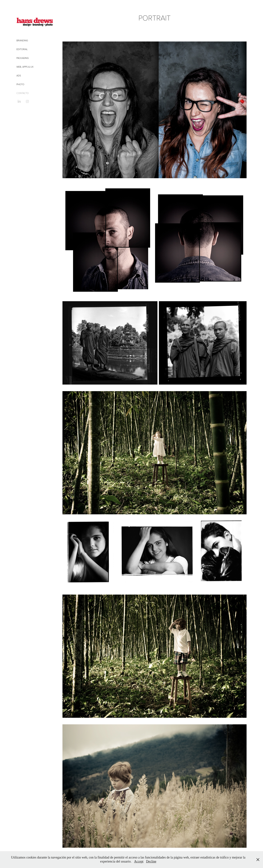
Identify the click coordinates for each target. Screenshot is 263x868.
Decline (151, 861)
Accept (139, 861)
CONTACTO (23, 93)
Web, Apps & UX (25, 67)
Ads (19, 75)
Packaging (23, 58)
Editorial (22, 49)
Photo (20, 84)
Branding (22, 40)
